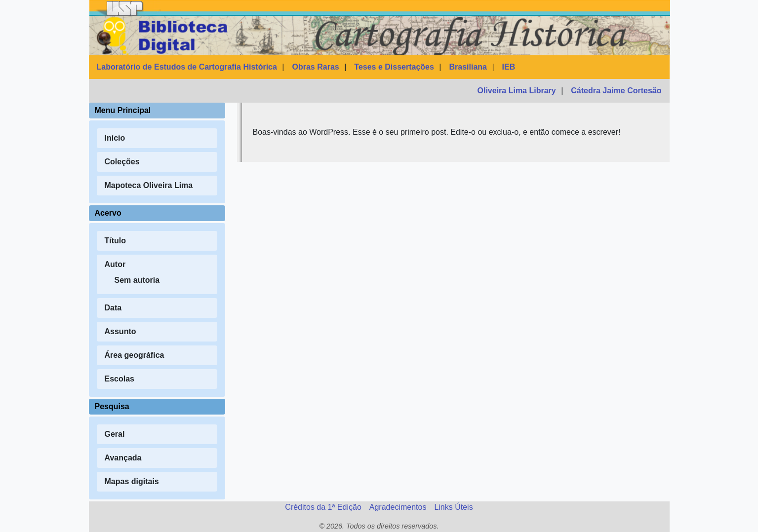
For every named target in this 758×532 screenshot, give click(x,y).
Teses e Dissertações (394, 67)
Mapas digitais (132, 481)
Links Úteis (453, 507)
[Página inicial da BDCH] (380, 36)
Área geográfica (135, 355)
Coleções (122, 162)
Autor (115, 264)
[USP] (125, 8)
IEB (509, 67)
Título (116, 241)
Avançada (123, 458)
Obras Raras (316, 67)
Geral (115, 434)
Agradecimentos (398, 507)
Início (115, 138)
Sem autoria (137, 280)
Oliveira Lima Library (517, 91)
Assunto (120, 331)
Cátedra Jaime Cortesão (616, 91)
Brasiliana (468, 67)
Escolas (120, 379)
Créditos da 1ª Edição (323, 507)
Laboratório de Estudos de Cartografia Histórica (187, 67)
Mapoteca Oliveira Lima (149, 185)
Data (113, 308)
